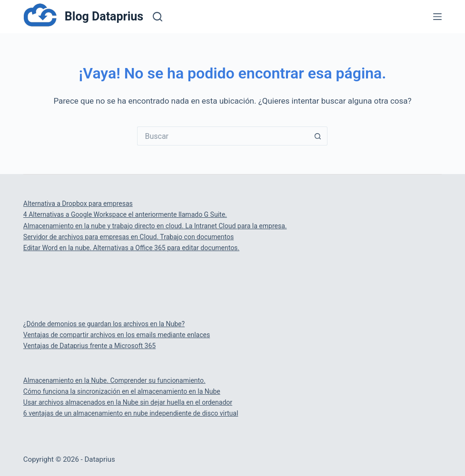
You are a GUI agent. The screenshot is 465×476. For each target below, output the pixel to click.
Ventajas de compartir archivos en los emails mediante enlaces (117, 335)
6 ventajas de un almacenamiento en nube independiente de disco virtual (131, 413)
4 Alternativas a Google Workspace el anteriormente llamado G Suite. (125, 214)
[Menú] (437, 17)
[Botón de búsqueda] (318, 136)
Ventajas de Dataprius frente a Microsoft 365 (89, 346)
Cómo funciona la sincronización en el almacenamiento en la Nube (122, 391)
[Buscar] (158, 17)
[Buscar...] (223, 136)
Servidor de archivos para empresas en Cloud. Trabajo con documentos (129, 237)
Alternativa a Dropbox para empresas (78, 204)
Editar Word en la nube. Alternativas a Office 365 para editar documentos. (131, 248)
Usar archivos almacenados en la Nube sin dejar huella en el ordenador (128, 402)
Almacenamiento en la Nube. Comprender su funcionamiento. (114, 380)
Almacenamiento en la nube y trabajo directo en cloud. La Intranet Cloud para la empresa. (155, 226)
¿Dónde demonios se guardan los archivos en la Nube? (104, 324)
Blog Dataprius (104, 16)
